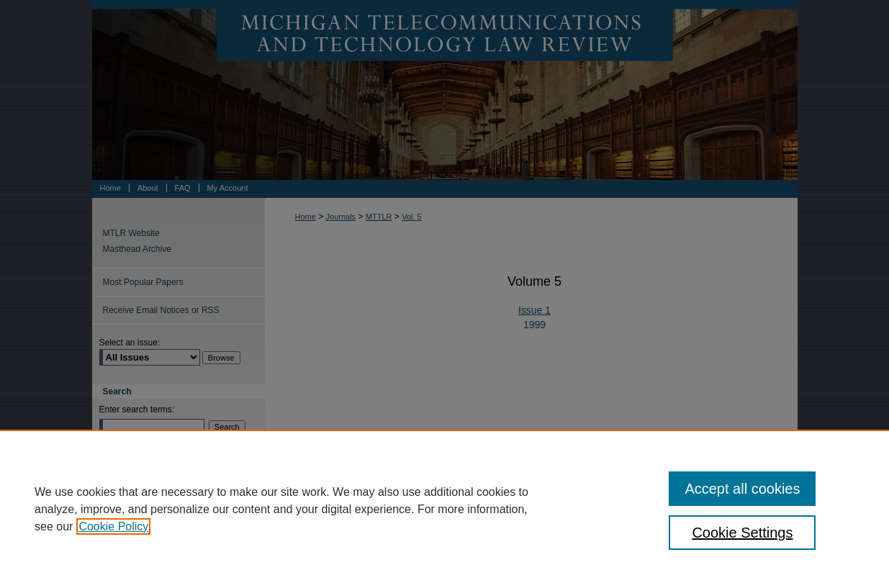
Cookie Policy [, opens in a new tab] (113, 526)
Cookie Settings (742, 533)
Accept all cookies (742, 489)
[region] (444, 509)
